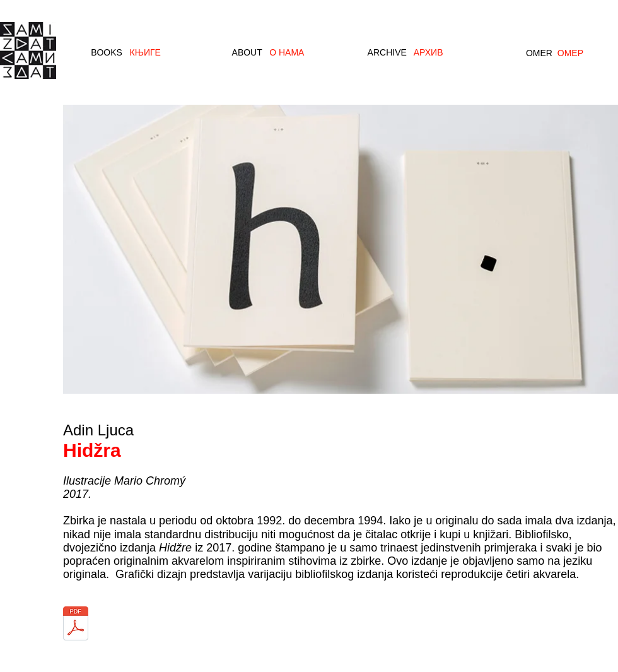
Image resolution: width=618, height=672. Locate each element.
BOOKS (107, 52)
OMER (539, 53)
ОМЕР (570, 53)
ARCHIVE (387, 52)
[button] (341, 249)
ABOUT (247, 52)
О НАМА (287, 52)
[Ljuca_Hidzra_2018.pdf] (76, 625)
